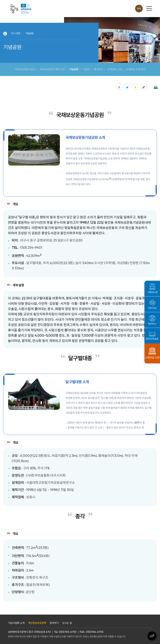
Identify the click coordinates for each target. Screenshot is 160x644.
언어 (139, 9)
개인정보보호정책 (37, 623)
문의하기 (54, 623)
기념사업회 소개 (16, 623)
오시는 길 (67, 623)
